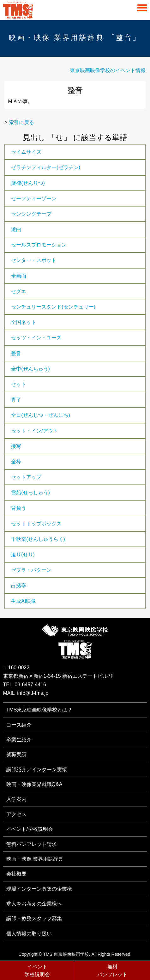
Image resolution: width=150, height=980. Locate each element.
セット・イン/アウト (34, 431)
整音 (16, 353)
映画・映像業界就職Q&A (34, 784)
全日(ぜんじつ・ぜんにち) (41, 415)
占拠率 (19, 585)
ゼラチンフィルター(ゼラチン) (46, 167)
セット (19, 384)
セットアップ (26, 477)
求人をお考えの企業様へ (34, 904)
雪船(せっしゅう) (30, 493)
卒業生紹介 (19, 740)
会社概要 (16, 874)
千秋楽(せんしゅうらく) (38, 539)
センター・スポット (34, 260)
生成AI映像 (24, 601)
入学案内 (16, 799)
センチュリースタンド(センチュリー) (53, 307)
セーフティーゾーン (34, 198)
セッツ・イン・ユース (36, 338)
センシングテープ (31, 214)
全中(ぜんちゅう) (30, 369)
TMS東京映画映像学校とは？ (39, 710)
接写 (16, 446)
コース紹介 (19, 725)
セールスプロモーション (39, 245)
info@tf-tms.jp (33, 693)
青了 (16, 400)
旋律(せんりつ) (28, 183)
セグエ (19, 291)
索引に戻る (21, 122)
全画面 (19, 276)
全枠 (16, 462)
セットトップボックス (36, 524)
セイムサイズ (26, 152)
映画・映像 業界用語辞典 (35, 859)
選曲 (16, 229)
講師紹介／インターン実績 (37, 770)
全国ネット (24, 322)
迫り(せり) (23, 555)
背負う (19, 508)
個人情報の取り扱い (29, 934)
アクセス (16, 814)
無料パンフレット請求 (32, 844)
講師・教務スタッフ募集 (34, 918)
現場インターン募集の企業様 (39, 889)
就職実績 (16, 754)
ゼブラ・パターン (31, 570)
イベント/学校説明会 (30, 829)
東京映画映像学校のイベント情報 (108, 70)
